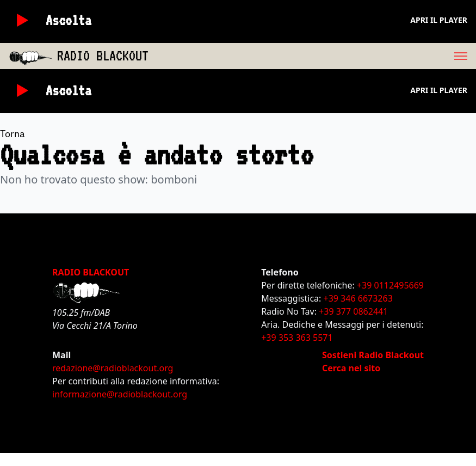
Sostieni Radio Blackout (373, 355)
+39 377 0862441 (353, 311)
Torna (13, 134)
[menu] (312, 56)
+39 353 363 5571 (297, 338)
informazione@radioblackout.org (120, 394)
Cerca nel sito (351, 368)
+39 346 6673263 (358, 298)
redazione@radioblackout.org (113, 368)
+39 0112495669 (390, 285)
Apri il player (439, 20)
